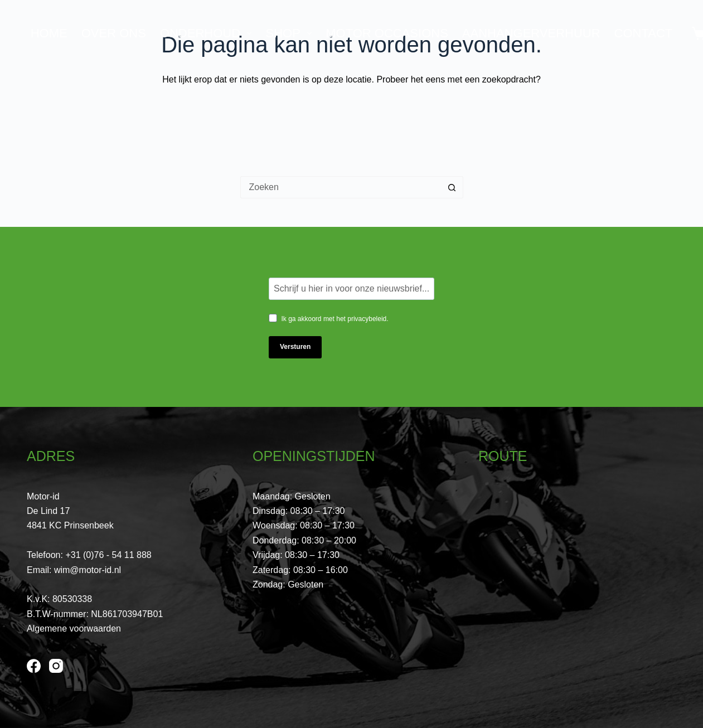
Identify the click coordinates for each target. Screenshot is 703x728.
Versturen (295, 347)
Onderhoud (208, 33)
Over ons (114, 33)
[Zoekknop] (452, 187)
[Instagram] (56, 666)
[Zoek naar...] (341, 187)
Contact (644, 33)
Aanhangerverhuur (531, 33)
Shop (291, 33)
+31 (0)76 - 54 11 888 (108, 555)
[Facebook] (34, 666)
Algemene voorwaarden (74, 628)
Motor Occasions (387, 33)
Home (49, 33)
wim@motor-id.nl (88, 570)
